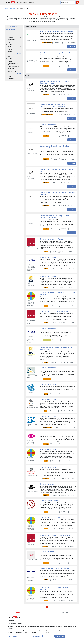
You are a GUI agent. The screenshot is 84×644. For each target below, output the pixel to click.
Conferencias (41, 620)
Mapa (26, 613)
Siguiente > (54, 607)
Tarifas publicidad (29, 618)
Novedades (32, 2)
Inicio (21, 2)
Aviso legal (53, 618)
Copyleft (52, 621)
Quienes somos (29, 616)
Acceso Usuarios (29, 621)
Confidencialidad (54, 616)
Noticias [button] (25, 2)
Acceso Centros (29, 623)
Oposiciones (40, 626)
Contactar (52, 613)
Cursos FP (40, 617)
